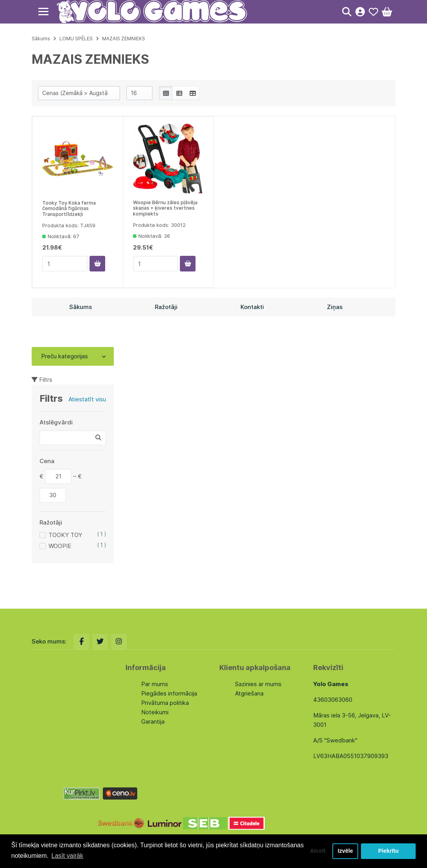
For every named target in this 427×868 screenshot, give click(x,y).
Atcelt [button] (317, 851)
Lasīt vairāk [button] (68, 856)
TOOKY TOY (65, 535)
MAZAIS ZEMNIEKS (124, 39)
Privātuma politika (165, 703)
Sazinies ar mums (258, 684)
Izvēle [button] (345, 851)
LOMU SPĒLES (76, 39)
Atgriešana (249, 693)
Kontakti (252, 307)
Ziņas (335, 307)
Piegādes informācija (169, 693)
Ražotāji (166, 307)
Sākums (41, 39)
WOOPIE (60, 546)
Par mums (155, 684)
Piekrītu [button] (388, 851)
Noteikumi (155, 712)
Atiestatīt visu (87, 399)
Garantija (153, 722)
